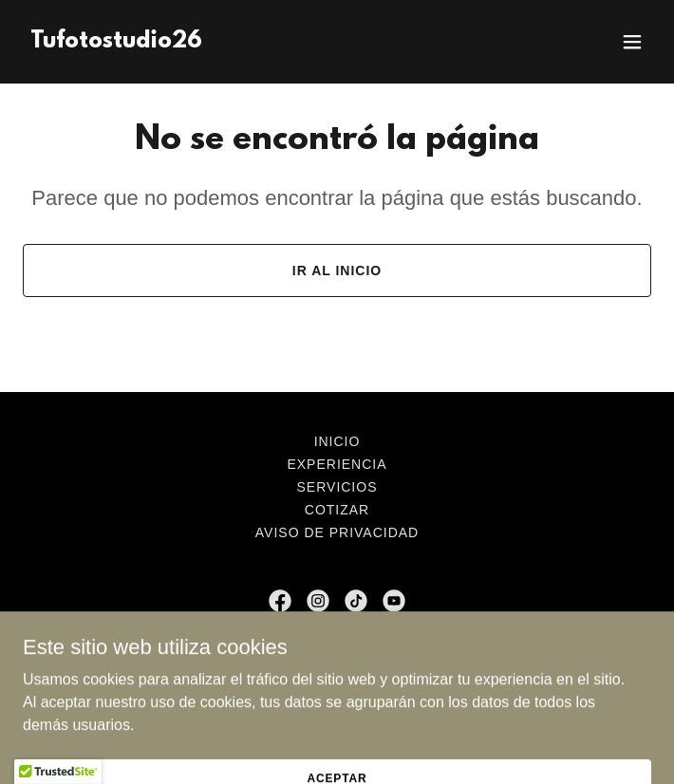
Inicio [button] (337, 441)
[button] (632, 42)
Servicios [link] (337, 487)
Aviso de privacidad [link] (337, 532)
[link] (116, 42)
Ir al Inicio (337, 271)
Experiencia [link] (337, 464)
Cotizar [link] (337, 510)
